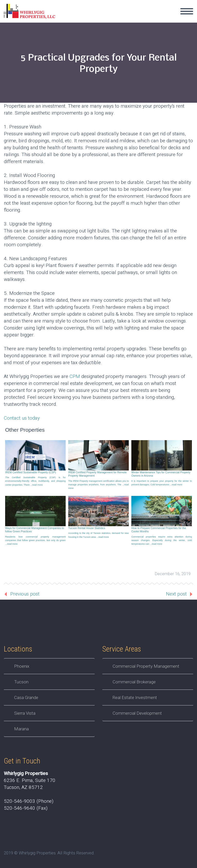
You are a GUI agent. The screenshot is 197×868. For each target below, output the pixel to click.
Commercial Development (137, 713)
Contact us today (22, 418)
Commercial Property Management (146, 666)
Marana (21, 729)
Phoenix (22, 666)
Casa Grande (26, 697)
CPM (75, 376)
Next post (176, 594)
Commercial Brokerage (134, 682)
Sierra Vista (25, 713)
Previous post (25, 594)
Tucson (21, 682)
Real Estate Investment (135, 697)
